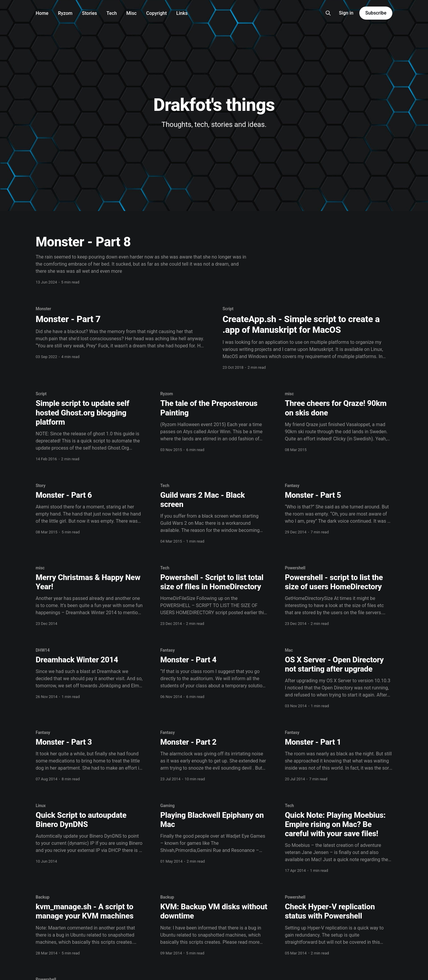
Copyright (156, 13)
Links (182, 13)
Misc (132, 13)
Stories (89, 13)
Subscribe (376, 13)
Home (42, 13)
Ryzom (65, 13)
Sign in (346, 13)
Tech (112, 13)
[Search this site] (328, 13)
